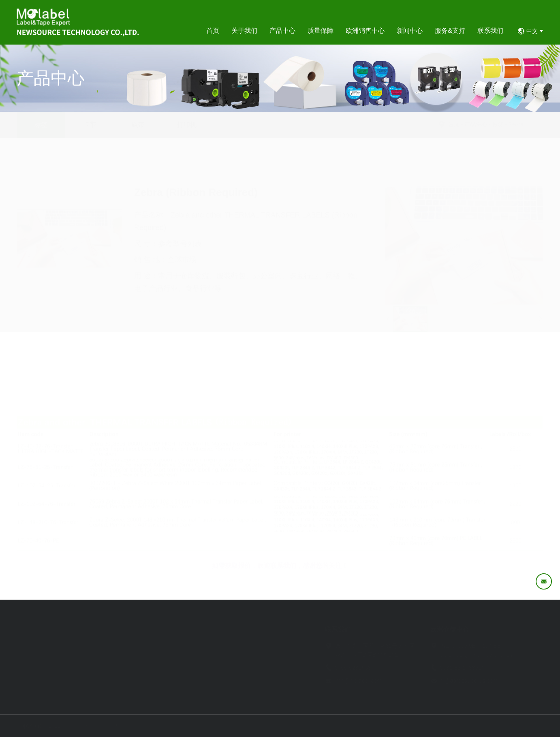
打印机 (187, 125)
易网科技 (532, 726)
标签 (41, 125)
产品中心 (495, 124)
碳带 (138, 125)
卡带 (90, 125)
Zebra (535, 124)
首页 (473, 124)
